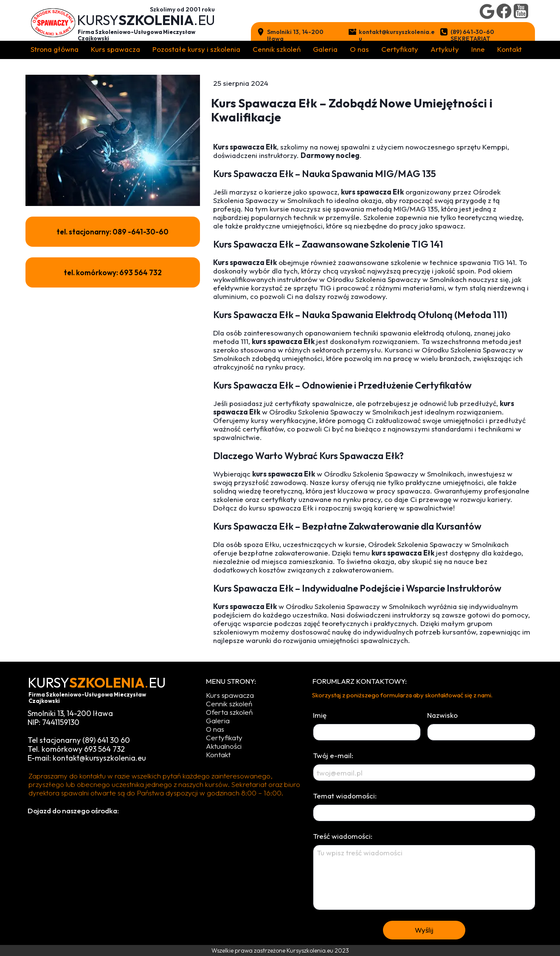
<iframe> (155, 881)
